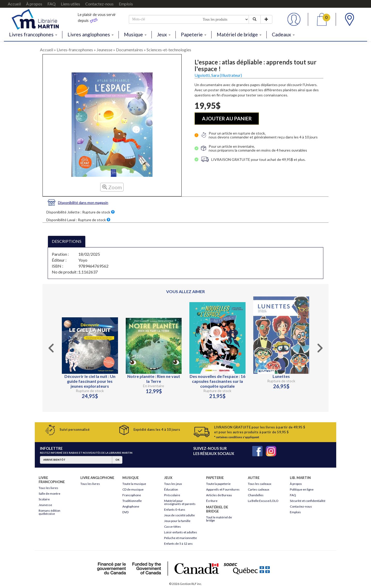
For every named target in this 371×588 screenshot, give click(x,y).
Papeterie (194, 34)
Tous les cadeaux (260, 484)
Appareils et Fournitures (223, 489)
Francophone (132, 495)
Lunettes (281, 376)
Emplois (126, 4)
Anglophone (131, 506)
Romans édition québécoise (49, 512)
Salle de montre (49, 494)
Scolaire (44, 499)
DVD (125, 512)
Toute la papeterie (218, 484)
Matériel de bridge (239, 34)
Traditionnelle (132, 501)
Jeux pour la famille (177, 521)
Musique (135, 34)
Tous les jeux (173, 484)
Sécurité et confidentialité (308, 501)
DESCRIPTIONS (67, 241)
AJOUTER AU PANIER (227, 118)
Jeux (164, 34)
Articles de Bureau (219, 495)
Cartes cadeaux (259, 489)
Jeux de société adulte (179, 515)
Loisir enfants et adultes (181, 532)
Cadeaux (283, 34)
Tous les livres (48, 488)
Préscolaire (172, 495)
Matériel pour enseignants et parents (180, 502)
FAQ (52, 4)
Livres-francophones (75, 50)
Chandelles (256, 495)
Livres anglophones (91, 34)
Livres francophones (33, 34)
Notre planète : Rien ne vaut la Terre (154, 379)
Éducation (171, 489)
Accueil (14, 4)
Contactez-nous (99, 4)
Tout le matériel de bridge (219, 519)
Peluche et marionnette (180, 538)
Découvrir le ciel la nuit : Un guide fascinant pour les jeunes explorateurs (90, 381)
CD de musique (133, 489)
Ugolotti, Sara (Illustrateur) (218, 75)
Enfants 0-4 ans (175, 510)
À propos (34, 4)
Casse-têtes (172, 527)
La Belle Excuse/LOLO (263, 501)
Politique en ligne (302, 489)
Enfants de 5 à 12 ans (178, 544)
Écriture (212, 501)
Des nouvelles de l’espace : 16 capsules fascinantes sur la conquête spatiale (217, 381)
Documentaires (129, 50)
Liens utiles (70, 4)
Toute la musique (134, 484)
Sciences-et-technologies (169, 50)
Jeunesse (104, 50)
